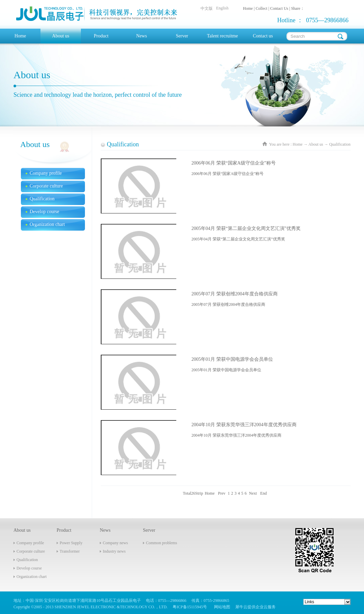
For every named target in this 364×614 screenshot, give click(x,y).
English (222, 8)
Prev (222, 493)
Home (20, 36)
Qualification (340, 144)
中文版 (207, 8)
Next (253, 493)
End (263, 493)
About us (316, 144)
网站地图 (221, 607)
